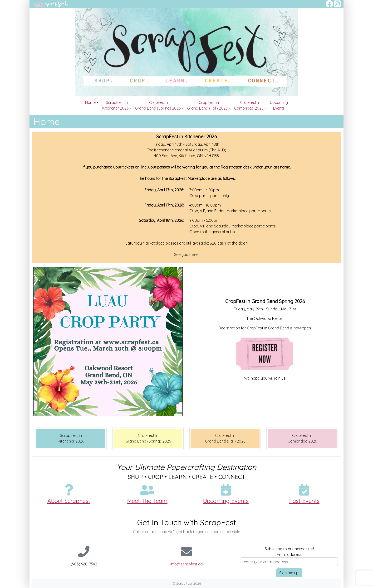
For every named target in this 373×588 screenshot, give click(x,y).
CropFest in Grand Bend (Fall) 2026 (207, 105)
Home (90, 102)
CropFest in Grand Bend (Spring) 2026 (158, 105)
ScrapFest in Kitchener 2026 (115, 105)
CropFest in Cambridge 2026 (249, 105)
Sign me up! (289, 573)
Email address (289, 554)
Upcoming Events (279, 105)
